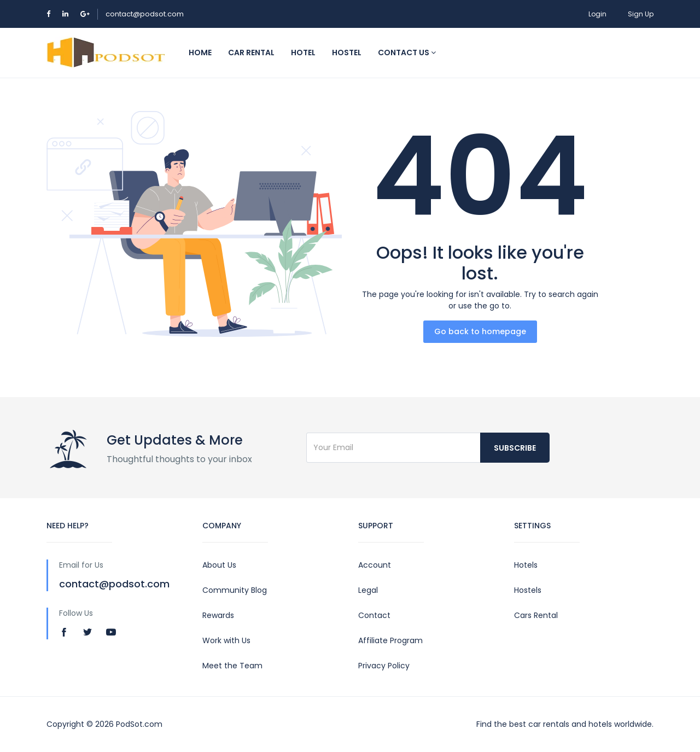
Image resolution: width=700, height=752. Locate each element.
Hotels (526, 565)
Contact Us (407, 53)
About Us (219, 565)
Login (597, 14)
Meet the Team (232, 666)
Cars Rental (536, 615)
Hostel (347, 53)
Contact (374, 615)
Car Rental (251, 53)
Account (375, 565)
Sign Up (641, 14)
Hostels (528, 590)
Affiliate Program (390, 640)
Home (200, 53)
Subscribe (515, 448)
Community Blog (235, 590)
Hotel (303, 53)
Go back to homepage (480, 331)
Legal (368, 590)
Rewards (218, 615)
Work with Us (226, 640)
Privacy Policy (384, 666)
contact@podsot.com (145, 14)
